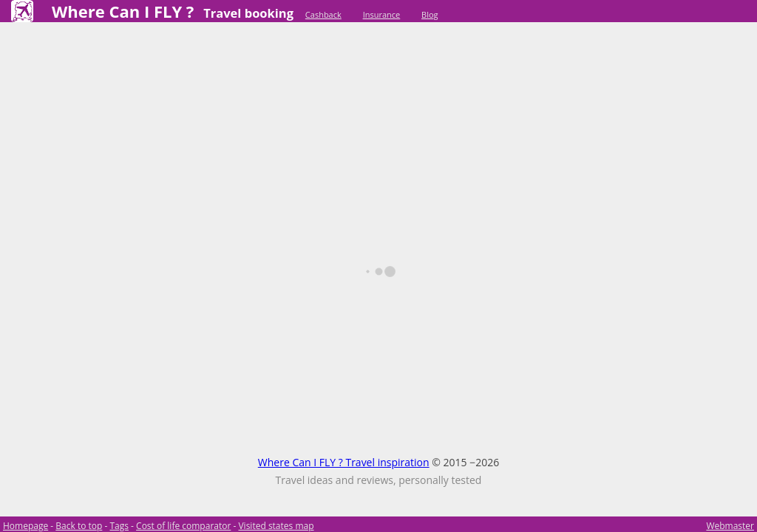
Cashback (323, 14)
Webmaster (730, 526)
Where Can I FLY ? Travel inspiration (344, 462)
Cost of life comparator (183, 526)
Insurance (382, 14)
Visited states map (276, 526)
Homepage (26, 526)
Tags (119, 526)
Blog (430, 14)
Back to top (79, 526)
